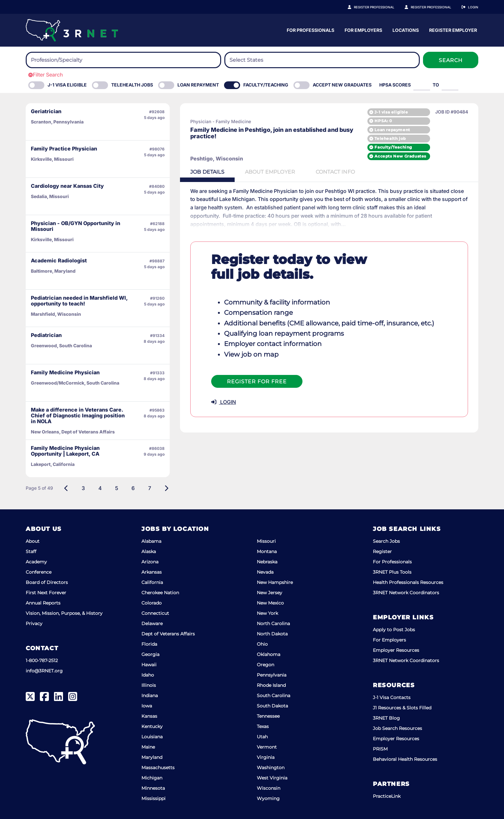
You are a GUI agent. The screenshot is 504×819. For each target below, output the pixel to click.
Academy (36, 562)
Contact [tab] (335, 172)
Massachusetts (158, 768)
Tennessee (268, 716)
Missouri (266, 541)
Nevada (265, 572)
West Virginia (272, 778)
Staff (31, 551)
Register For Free (257, 382)
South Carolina (274, 696)
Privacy (34, 623)
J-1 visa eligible (391, 112)
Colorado (152, 603)
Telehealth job (390, 138)
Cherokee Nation (160, 593)
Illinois (149, 685)
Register (382, 551)
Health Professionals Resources (408, 582)
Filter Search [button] (46, 75)
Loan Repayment (198, 85)
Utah (262, 737)
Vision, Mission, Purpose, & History (64, 613)
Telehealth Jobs (132, 85)
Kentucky (152, 726)
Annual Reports (43, 603)
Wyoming (268, 798)
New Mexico (270, 603)
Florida (149, 644)
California (152, 582)
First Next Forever (46, 593)
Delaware (152, 623)
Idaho (148, 675)
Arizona (150, 562)
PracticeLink (387, 796)
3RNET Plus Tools (392, 572)
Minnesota (153, 788)
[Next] (166, 488)
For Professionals (370, 30)
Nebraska (267, 562)
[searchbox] (66, 60)
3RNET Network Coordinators (406, 593)
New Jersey (270, 593)
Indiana (150, 696)
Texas (263, 726)
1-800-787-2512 (42, 660)
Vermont (267, 747)
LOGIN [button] (224, 402)
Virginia (266, 757)
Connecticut (155, 613)
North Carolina (273, 623)
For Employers (423, 30)
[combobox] (123, 60)
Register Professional (381, 7)
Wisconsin (269, 788)
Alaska (149, 551)
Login (473, 7)
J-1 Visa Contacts (392, 697)
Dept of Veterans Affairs (168, 634)
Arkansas (152, 572)
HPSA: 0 (383, 121)
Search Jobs (386, 541)
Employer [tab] (270, 172)
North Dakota (272, 634)
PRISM (380, 749)
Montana (267, 551)
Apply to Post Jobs (394, 630)
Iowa (147, 706)
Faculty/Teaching (266, 85)
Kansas (149, 716)
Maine (148, 747)
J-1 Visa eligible (67, 85)
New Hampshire (275, 582)
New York (267, 613)
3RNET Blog (386, 718)
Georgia (150, 654)
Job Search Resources (397, 728)
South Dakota (272, 706)
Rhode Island (271, 685)
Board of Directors (47, 582)
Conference (39, 572)
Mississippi (153, 798)
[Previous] (66, 488)
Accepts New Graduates (400, 156)
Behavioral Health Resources (405, 759)
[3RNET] (72, 30)
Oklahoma (269, 654)
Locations (465, 30)
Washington (271, 768)
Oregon (265, 665)
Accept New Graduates (342, 85)
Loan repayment (392, 130)
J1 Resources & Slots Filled (402, 708)
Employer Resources (396, 650)
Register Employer (435, 7)
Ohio (262, 644)
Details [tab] (207, 172)
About (33, 541)
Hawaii (149, 665)
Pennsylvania (272, 675)
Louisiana (152, 737)
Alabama (151, 541)
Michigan (152, 778)
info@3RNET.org (44, 671)
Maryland (152, 757)
